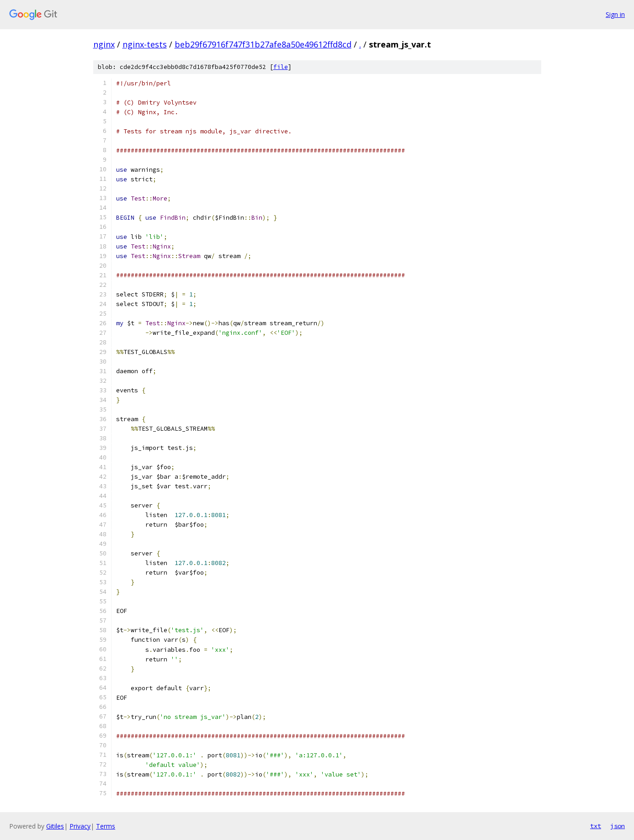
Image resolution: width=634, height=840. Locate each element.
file (281, 67)
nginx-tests (145, 44)
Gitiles (55, 826)
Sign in (615, 14)
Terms (106, 826)
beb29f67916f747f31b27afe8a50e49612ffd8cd (263, 44)
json (618, 826)
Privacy (80, 826)
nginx (104, 44)
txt (596, 826)
